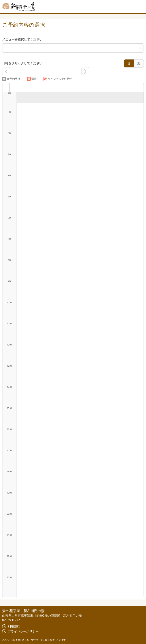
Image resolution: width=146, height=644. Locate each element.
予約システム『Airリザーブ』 (31, 640)
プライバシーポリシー (20, 631)
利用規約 (11, 626)
